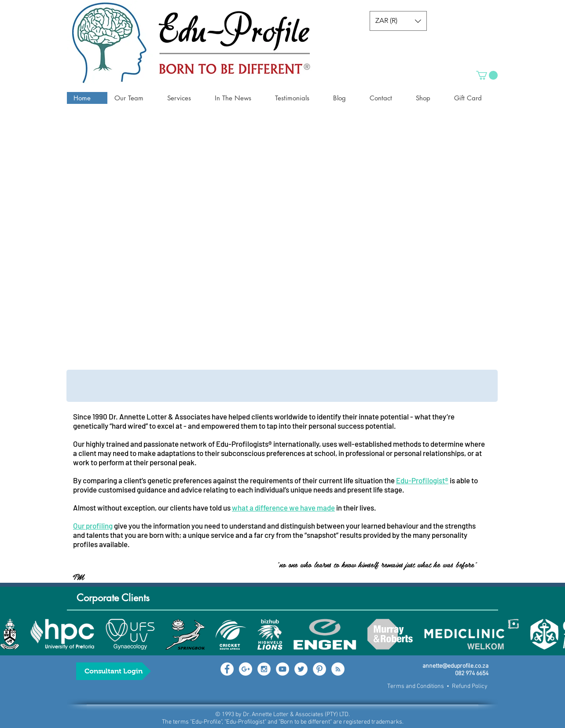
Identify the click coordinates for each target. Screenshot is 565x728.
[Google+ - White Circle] (246, 669)
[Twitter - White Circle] (301, 669)
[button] (398, 21)
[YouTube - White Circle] (282, 669)
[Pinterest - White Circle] (319, 669)
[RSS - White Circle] (338, 669)
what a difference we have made (283, 507)
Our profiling (93, 526)
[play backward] (11, 634)
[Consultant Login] (114, 671)
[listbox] (398, 21)
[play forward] (554, 634)
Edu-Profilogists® (244, 444)
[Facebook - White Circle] (227, 669)
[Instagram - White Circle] (264, 669)
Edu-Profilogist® (422, 480)
